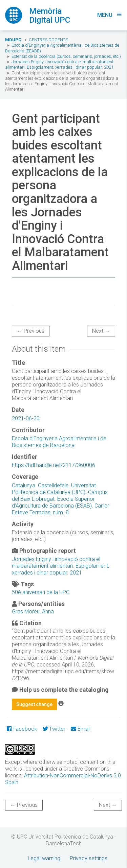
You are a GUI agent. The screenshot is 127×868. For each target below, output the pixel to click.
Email (80, 729)
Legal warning (44, 858)
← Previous (31, 331)
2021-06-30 (26, 418)
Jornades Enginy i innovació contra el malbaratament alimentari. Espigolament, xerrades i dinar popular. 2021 (59, 64)
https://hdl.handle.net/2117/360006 (54, 465)
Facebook (22, 729)
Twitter (54, 729)
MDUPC (13, 40)
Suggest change (34, 704)
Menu (110, 15)
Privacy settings (89, 858)
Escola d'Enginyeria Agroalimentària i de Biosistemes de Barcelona (59, 442)
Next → (101, 331)
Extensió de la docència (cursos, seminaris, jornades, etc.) (66, 56)
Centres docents (48, 40)
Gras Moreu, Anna (33, 612)
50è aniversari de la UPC (41, 592)
